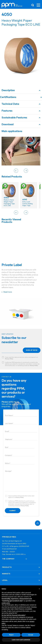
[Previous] (16, 171)
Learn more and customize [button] (21, 640)
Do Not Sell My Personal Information (13, 615)
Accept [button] (31, 635)
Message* (8, 471)
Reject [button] (11, 635)
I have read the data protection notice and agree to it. (22, 358)
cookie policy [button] (6, 603)
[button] (39, 589)
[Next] (26, 171)
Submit (13, 511)
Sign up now (32, 350)
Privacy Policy (9, 359)
